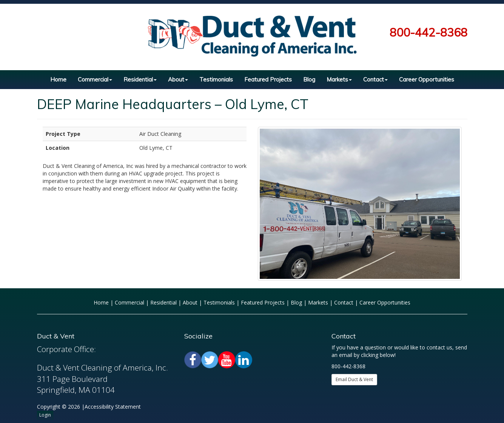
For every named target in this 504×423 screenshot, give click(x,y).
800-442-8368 (428, 32)
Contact (375, 79)
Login (45, 415)
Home (58, 79)
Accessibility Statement (113, 407)
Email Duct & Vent (354, 379)
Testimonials (216, 79)
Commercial (95, 79)
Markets (339, 79)
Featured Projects (268, 79)
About (178, 79)
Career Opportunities (427, 79)
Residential (140, 79)
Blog (309, 79)
